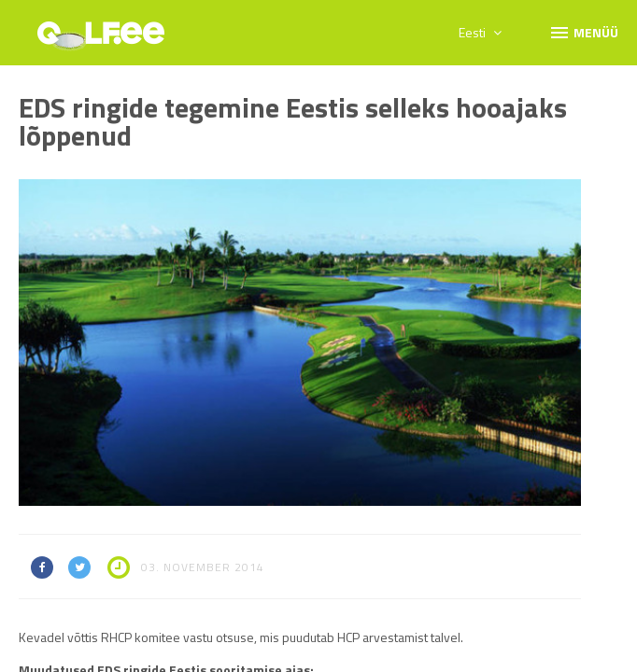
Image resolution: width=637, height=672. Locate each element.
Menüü (583, 32)
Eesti (480, 32)
